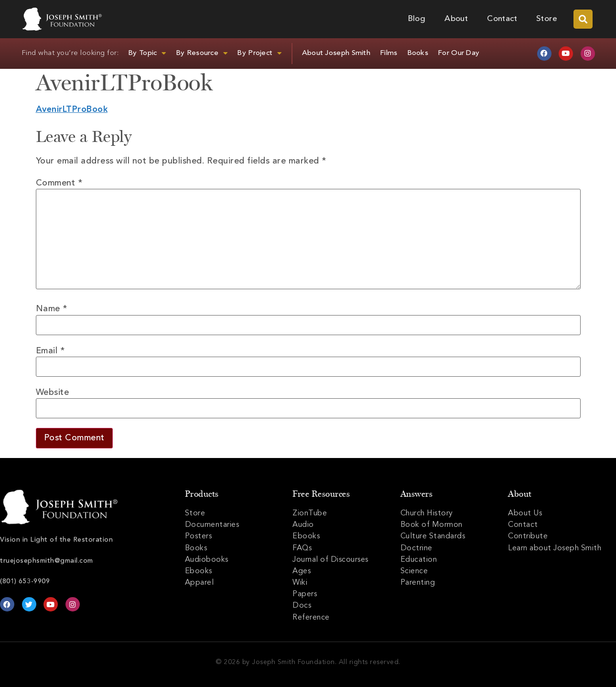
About (456, 19)
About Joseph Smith (336, 53)
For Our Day (459, 53)
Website (53, 393)
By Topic (147, 53)
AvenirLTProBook (72, 109)
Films (389, 53)
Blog (417, 19)
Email (50, 351)
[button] (583, 19)
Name (52, 309)
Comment (59, 183)
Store (547, 19)
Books (418, 53)
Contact (502, 19)
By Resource (202, 53)
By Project (259, 53)
